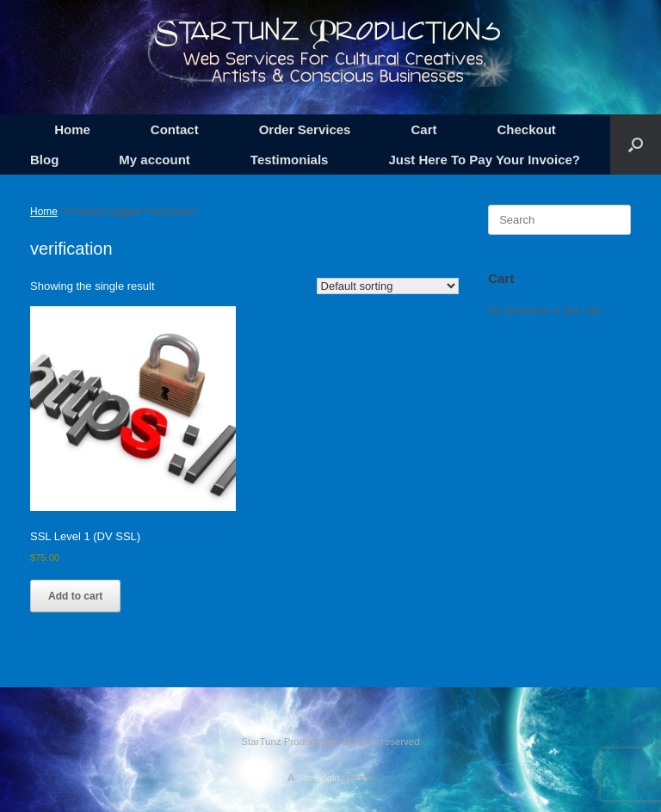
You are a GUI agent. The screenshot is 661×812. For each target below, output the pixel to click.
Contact (175, 129)
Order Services (305, 129)
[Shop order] (388, 286)
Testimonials (290, 160)
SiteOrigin (318, 778)
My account (154, 160)
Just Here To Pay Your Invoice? (484, 160)
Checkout (526, 129)
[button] (636, 145)
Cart (423, 129)
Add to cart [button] (75, 596)
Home (72, 129)
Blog (44, 160)
